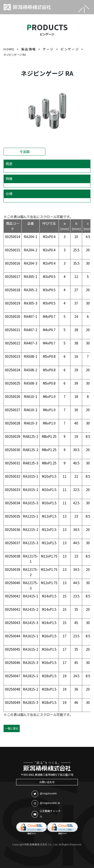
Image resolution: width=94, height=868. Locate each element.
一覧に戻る (12, 728)
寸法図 (24, 152)
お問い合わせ (47, 782)
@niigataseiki (44, 794)
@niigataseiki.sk (46, 803)
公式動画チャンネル (46, 814)
